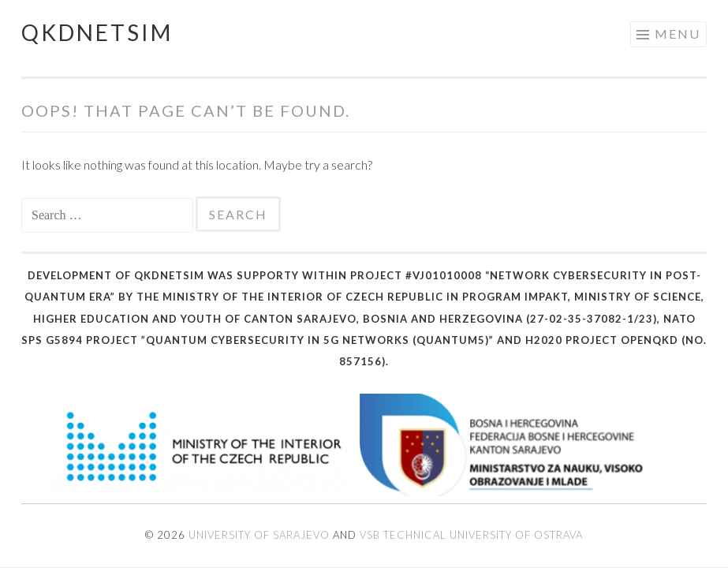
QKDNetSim (97, 32)
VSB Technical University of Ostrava (471, 535)
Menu (678, 34)
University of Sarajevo (259, 535)
